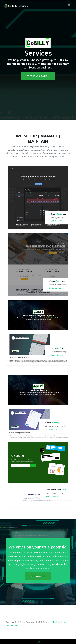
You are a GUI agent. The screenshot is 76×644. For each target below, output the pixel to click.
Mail (59, 348)
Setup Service (57, 221)
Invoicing (55, 423)
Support (18, 625)
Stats (60, 214)
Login (38, 641)
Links (64, 490)
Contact (9, 625)
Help (65, 622)
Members (56, 622)
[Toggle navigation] (69, 5)
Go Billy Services (16, 6)
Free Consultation (38, 76)
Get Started (38, 576)
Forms (58, 281)
